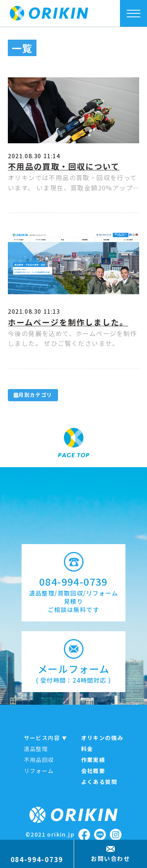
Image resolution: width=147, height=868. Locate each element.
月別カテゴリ (33, 395)
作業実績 (93, 760)
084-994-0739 (37, 859)
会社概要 (93, 771)
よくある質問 (99, 782)
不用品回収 (39, 760)
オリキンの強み (102, 738)
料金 (87, 749)
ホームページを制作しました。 (68, 322)
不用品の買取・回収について (64, 166)
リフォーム (39, 771)
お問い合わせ (110, 858)
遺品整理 (36, 749)
